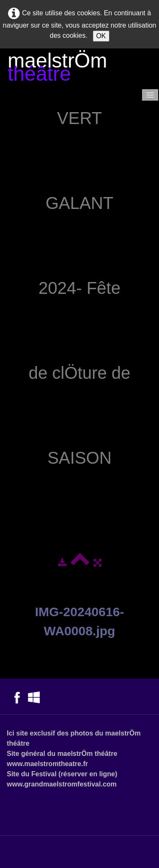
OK (101, 36)
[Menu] (150, 95)
